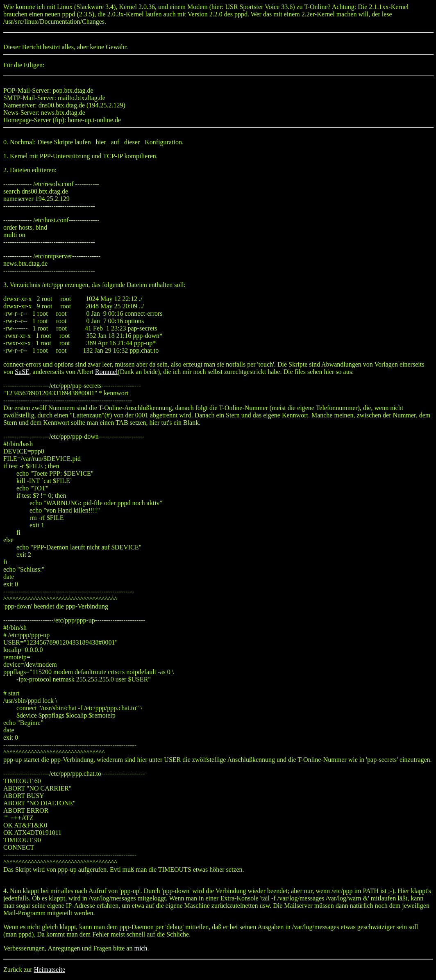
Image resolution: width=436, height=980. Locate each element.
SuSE (22, 372)
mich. (141, 948)
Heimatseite (50, 970)
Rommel (106, 372)
